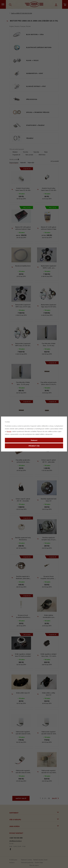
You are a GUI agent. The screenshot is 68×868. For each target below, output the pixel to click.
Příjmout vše (34, 446)
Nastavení (34, 440)
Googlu (9, 431)
